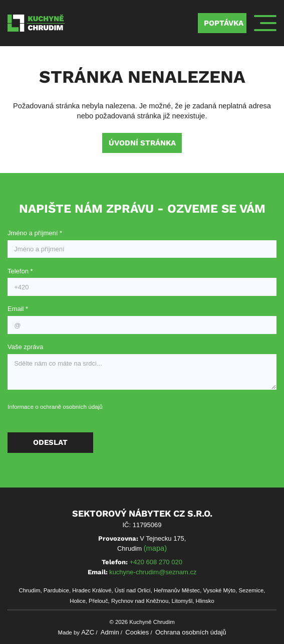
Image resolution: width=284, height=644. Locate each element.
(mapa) (155, 548)
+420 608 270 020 (156, 562)
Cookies (137, 632)
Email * (18, 309)
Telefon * (20, 271)
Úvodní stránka (142, 143)
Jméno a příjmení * (35, 233)
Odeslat (50, 442)
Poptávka (224, 23)
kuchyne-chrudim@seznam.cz (153, 572)
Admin (110, 632)
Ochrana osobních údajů (191, 632)
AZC (88, 632)
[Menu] (265, 23)
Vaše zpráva (25, 347)
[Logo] (36, 23)
